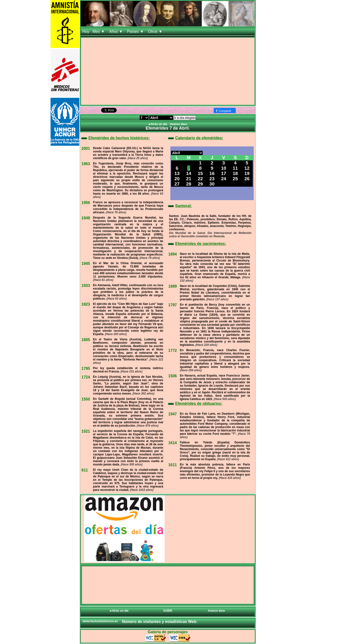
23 (212, 179)
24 (224, 179)
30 (212, 184)
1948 (86, 218)
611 (85, 470)
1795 (86, 368)
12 (247, 168)
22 (200, 179)
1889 (172, 286)
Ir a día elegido (185, 118)
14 (189, 173)
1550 (86, 399)
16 (212, 173)
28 (189, 184)
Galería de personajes (168, 632)
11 (235, 168)
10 (224, 168)
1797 (172, 305)
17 (224, 173)
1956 (86, 203)
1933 (86, 286)
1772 (172, 351)
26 (247, 179)
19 (247, 173)
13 (177, 173)
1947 (172, 414)
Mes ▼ (99, 32)
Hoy (86, 32)
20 (177, 179)
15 (200, 173)
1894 (172, 254)
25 (235, 179)
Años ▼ (116, 32)
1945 (86, 264)
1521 (86, 431)
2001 (86, 148)
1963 (86, 164)
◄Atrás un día (158, 124)
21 (189, 179)
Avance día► (179, 124)
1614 (172, 443)
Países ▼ (136, 32)
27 (177, 184)
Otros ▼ (156, 32)
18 (235, 173)
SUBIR (168, 611)
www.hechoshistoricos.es (100, 621)
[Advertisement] (168, 71)
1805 (86, 340)
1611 (172, 465)
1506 (172, 376)
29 (200, 184)
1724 (86, 377)
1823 (86, 304)
